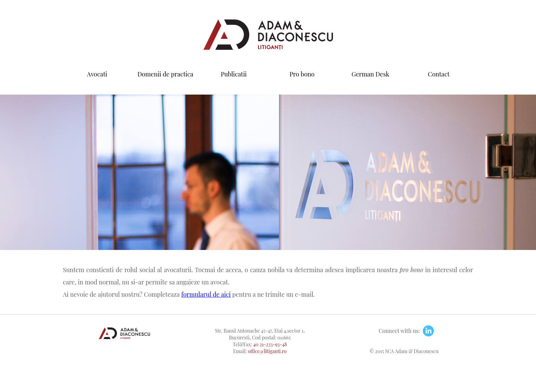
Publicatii (234, 74)
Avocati (97, 74)
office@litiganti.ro (267, 351)
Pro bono (302, 74)
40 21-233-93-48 (270, 344)
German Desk (371, 74)
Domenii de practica (165, 74)
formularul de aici (206, 294)
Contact (439, 74)
